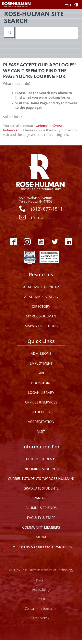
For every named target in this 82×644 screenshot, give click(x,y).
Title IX (41, 599)
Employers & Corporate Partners (41, 547)
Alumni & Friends (41, 508)
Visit (41, 432)
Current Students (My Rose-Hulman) (41, 478)
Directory (41, 306)
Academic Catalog (41, 297)
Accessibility (41, 589)
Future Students (41, 459)
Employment (41, 363)
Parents (41, 498)
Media (41, 537)
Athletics (41, 412)
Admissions (41, 353)
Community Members (41, 527)
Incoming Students (41, 469)
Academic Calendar (41, 287)
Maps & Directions (41, 326)
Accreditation (41, 422)
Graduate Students (41, 488)
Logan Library (41, 392)
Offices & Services (41, 402)
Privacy (41, 580)
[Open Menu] (68, 5)
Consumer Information (41, 608)
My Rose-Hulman (41, 316)
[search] (42, 33)
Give (41, 373)
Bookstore (41, 383)
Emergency (41, 618)
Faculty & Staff (41, 518)
